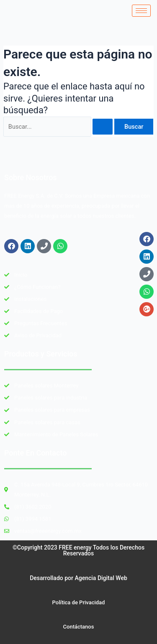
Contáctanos (79, 627)
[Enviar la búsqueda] (103, 127)
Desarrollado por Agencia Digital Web (78, 578)
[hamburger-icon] (141, 11)
